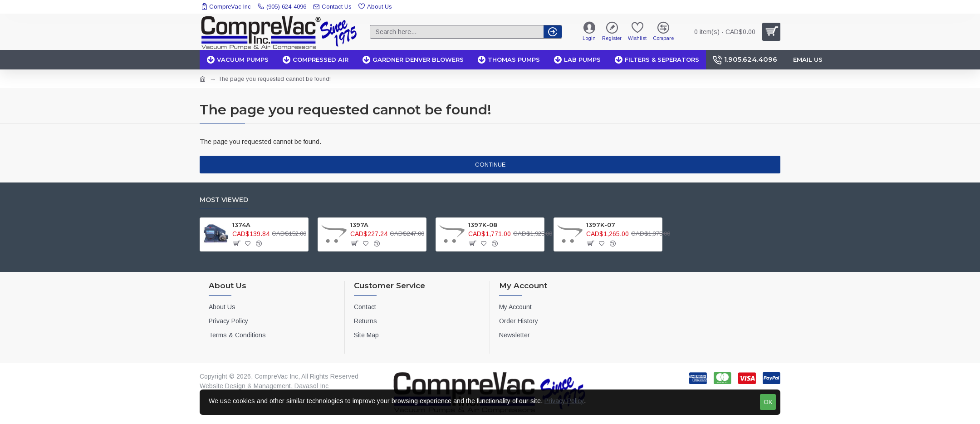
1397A (359, 225)
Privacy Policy (564, 401)
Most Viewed (224, 200)
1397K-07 (601, 225)
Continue (490, 165)
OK (768, 402)
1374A (241, 225)
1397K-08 (483, 225)
